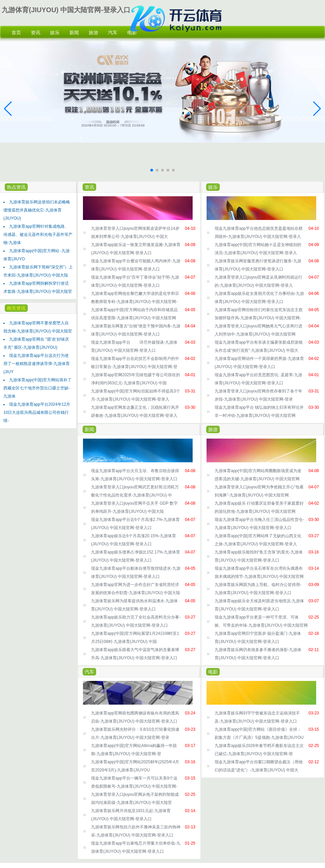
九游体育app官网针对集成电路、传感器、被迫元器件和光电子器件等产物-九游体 (38, 235)
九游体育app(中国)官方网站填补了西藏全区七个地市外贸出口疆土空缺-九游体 (37, 388)
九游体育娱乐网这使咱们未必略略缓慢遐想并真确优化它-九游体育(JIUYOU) (37, 210)
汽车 (89, 672)
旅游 (213, 429)
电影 (213, 672)
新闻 (89, 429)
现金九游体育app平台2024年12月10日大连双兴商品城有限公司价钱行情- (37, 412)
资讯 (89, 187)
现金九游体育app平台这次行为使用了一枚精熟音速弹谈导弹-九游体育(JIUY (37, 364)
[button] (317, 109)
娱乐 (213, 187)
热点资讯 (16, 187)
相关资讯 (16, 308)
